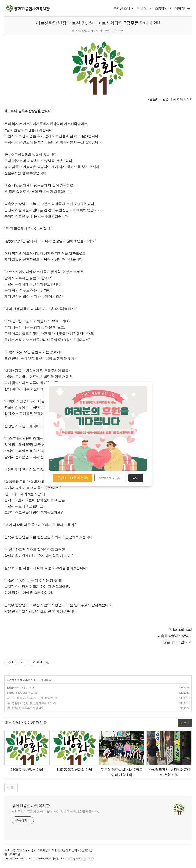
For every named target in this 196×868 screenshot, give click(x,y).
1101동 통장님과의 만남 (20, 693)
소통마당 (163, 8)
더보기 (185, 723)
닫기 (136, 478)
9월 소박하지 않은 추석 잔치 (22, 708)
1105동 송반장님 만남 (19, 688)
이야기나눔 (183, 8)
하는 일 (144, 8)
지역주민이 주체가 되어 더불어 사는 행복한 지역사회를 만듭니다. (55, 811)
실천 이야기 (23, 680)
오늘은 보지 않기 (110, 478)
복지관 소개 (124, 8)
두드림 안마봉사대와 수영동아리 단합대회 (30, 698)
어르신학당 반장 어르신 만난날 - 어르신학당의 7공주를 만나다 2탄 (98, 23)
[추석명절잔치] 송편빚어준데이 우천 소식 (29, 703)
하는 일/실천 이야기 (87, 31)
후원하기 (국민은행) (73, 478)
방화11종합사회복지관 (31, 806)
